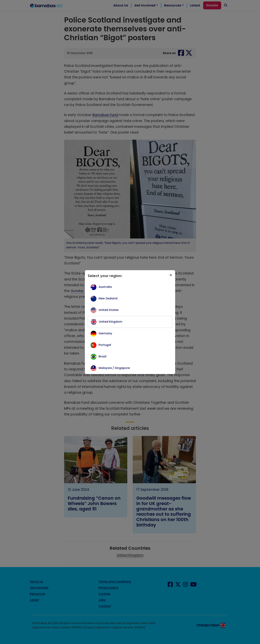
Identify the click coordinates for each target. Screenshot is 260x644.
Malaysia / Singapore (114, 368)
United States (109, 310)
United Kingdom (110, 322)
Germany (105, 333)
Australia (105, 287)
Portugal (105, 345)
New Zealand (108, 298)
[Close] (171, 275)
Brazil (102, 356)
